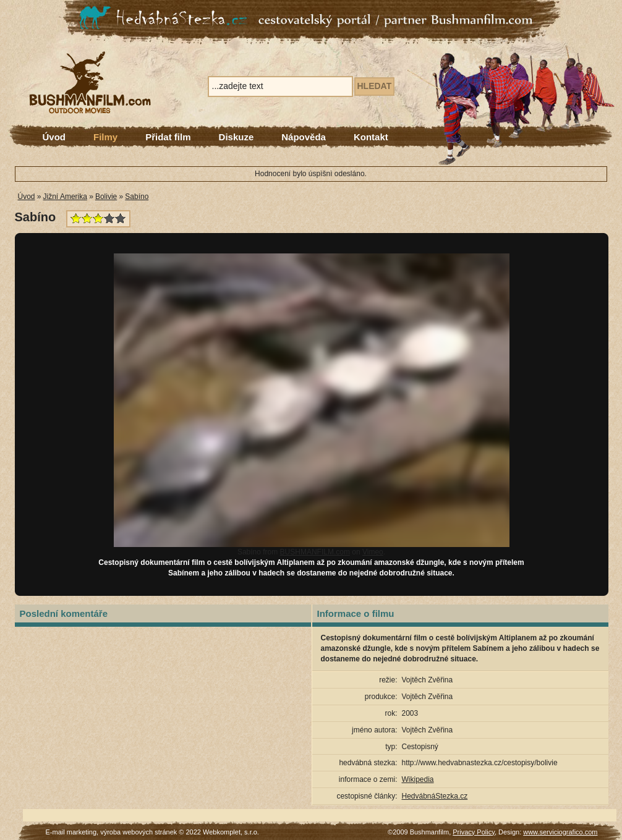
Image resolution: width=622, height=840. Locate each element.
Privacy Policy (474, 832)
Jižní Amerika (65, 197)
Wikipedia (418, 779)
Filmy (105, 137)
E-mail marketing (71, 832)
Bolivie (106, 197)
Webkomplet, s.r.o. (231, 832)
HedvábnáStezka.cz (435, 796)
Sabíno (137, 197)
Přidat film (168, 137)
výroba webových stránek (138, 832)
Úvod (54, 137)
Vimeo (373, 552)
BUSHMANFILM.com (315, 552)
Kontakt (371, 137)
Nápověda (304, 137)
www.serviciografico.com (560, 832)
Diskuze (236, 137)
